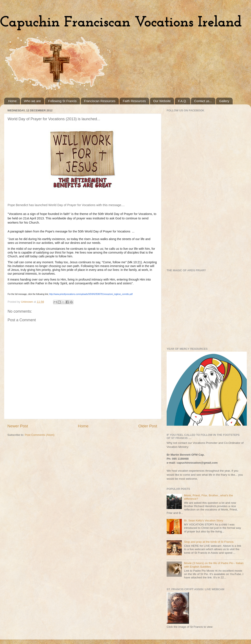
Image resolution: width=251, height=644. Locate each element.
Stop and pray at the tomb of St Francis (209, 542)
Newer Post (18, 426)
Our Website (162, 101)
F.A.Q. (182, 101)
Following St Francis (62, 101)
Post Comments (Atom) (40, 435)
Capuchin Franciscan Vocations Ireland (121, 23)
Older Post (148, 426)
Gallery (224, 101)
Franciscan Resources (100, 101)
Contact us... (203, 101)
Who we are (32, 101)
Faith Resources (134, 101)
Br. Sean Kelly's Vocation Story (203, 520)
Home (12, 101)
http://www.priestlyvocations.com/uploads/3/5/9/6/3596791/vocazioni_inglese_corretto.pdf (91, 294)
